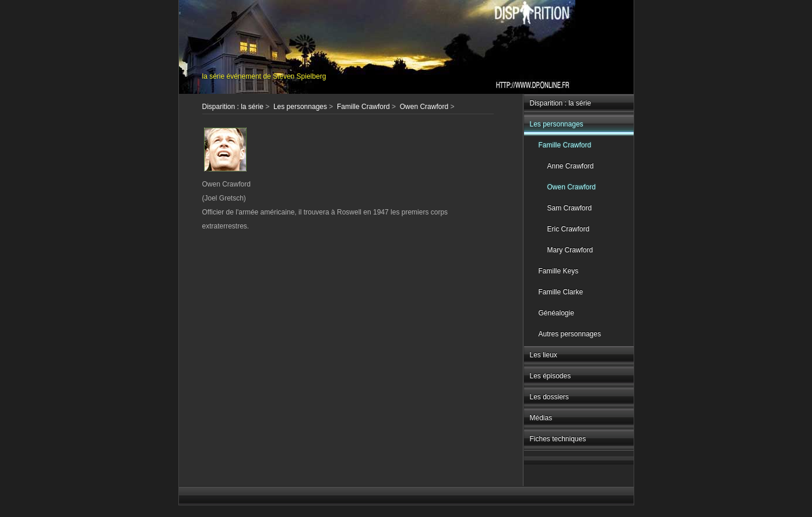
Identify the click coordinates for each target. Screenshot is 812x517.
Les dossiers (549, 397)
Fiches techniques (558, 439)
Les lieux (544, 355)
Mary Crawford (570, 250)
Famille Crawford (565, 145)
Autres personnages (570, 334)
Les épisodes (551, 376)
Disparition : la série (560, 103)
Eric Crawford (569, 229)
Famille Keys (559, 271)
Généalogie (556, 313)
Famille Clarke (561, 292)
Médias (541, 418)
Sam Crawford (570, 208)
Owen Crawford (572, 187)
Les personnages (557, 124)
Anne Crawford (571, 166)
